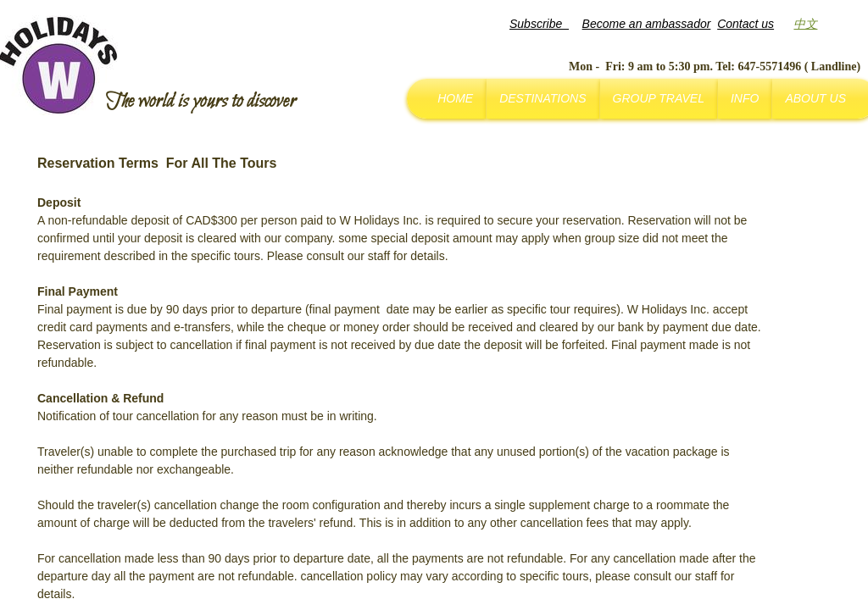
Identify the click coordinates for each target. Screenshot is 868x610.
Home (455, 98)
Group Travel (659, 98)
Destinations (542, 98)
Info (745, 98)
